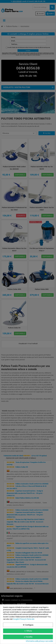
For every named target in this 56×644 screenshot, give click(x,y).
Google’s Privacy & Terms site (24, 619)
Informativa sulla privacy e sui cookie (39, 641)
